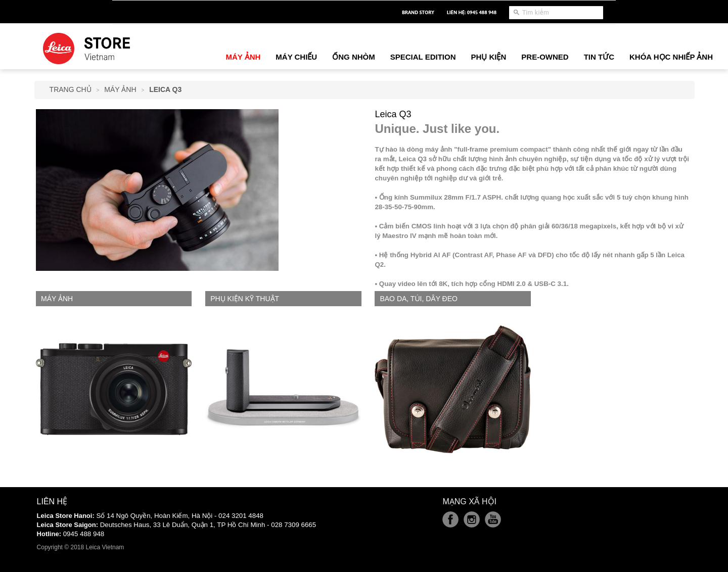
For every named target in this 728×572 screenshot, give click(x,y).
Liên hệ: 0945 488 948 (472, 12)
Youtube (493, 519)
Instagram (472, 519)
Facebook (450, 519)
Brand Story (418, 12)
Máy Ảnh (120, 89)
